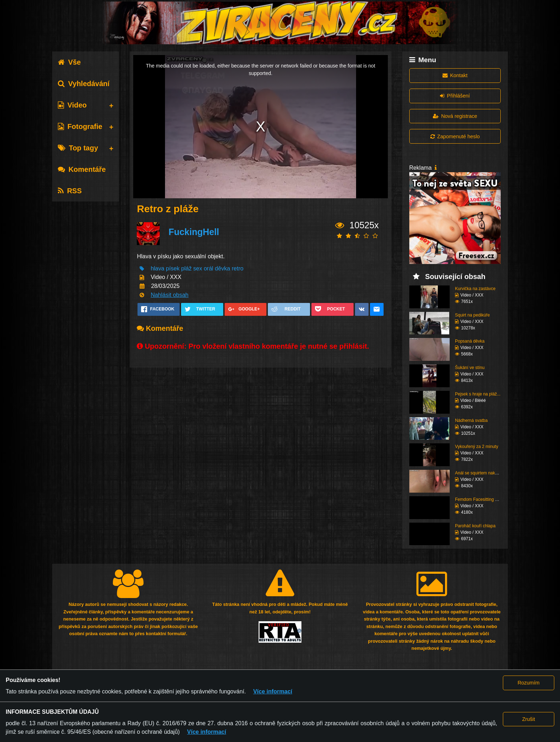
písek (173, 268)
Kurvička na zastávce (475, 289)
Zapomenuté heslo (455, 136)
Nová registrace (455, 116)
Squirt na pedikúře (472, 315)
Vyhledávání (84, 84)
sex (198, 268)
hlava (157, 268)
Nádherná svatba (471, 420)
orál (208, 268)
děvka (223, 268)
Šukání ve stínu (470, 368)
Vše (69, 62)
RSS (70, 191)
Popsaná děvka (470, 341)
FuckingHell (194, 232)
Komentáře (82, 169)
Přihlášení (455, 96)
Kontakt (455, 75)
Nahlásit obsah (170, 295)
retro (238, 268)
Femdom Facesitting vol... (479, 499)
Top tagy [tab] (78, 148)
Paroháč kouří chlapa (475, 526)
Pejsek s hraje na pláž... (478, 394)
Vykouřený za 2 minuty (477, 447)
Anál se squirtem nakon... (479, 473)
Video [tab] (72, 105)
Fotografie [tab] (80, 126)
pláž (186, 268)
